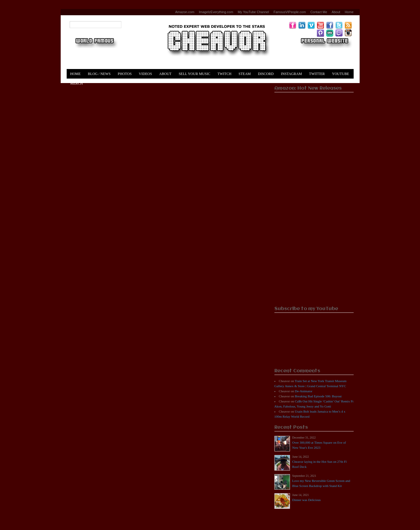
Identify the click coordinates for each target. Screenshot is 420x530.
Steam (245, 74)
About (336, 12)
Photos (125, 74)
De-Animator (304, 391)
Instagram (291, 74)
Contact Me (319, 12)
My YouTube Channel (253, 12)
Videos (145, 74)
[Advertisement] (314, 211)
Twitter (317, 74)
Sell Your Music (195, 74)
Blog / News (99, 74)
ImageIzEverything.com (216, 12)
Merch (77, 83)
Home (349, 12)
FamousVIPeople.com (290, 12)
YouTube (341, 74)
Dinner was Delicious (307, 500)
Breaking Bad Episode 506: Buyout (318, 396)
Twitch (224, 74)
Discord (266, 74)
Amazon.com (185, 12)
